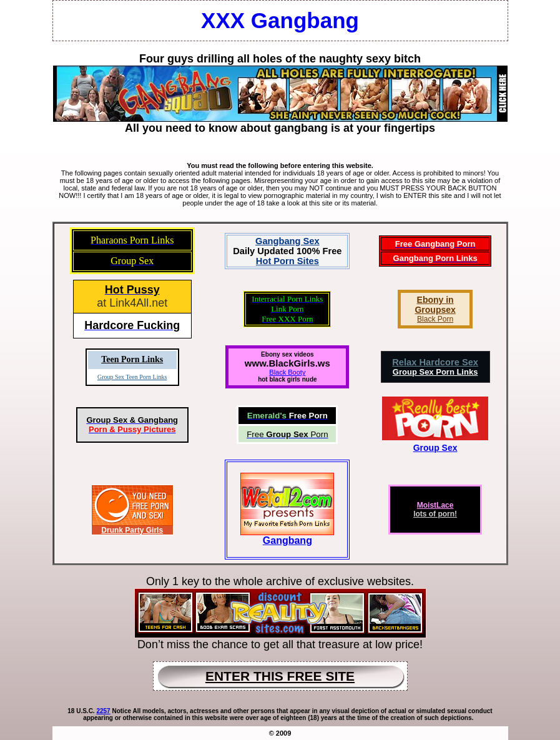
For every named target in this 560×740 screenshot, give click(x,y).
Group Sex (435, 448)
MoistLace (435, 505)
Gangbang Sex (287, 241)
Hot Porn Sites (287, 261)
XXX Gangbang (280, 20)
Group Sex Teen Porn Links (132, 377)
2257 (103, 711)
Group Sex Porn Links (435, 372)
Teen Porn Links (132, 359)
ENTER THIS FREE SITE (280, 676)
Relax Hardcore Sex (435, 362)
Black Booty (287, 372)
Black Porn (435, 319)
